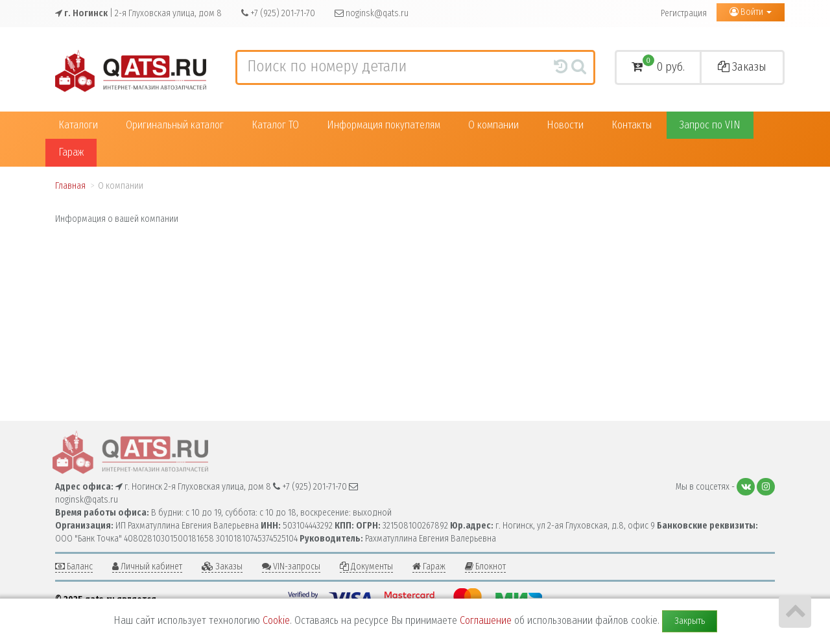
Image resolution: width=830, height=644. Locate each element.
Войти (751, 12)
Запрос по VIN (710, 125)
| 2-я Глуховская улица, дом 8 (138, 13)
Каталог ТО (275, 125)
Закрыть (690, 621)
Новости (565, 125)
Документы (366, 566)
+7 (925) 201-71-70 (278, 13)
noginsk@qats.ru (372, 13)
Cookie (276, 620)
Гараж (71, 152)
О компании (493, 125)
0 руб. (658, 65)
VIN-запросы (291, 566)
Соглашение (486, 620)
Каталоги (78, 125)
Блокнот (485, 566)
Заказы (742, 67)
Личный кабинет (147, 566)
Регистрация (684, 13)
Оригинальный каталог (175, 125)
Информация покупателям (384, 125)
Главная (70, 186)
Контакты (632, 125)
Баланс (74, 566)
